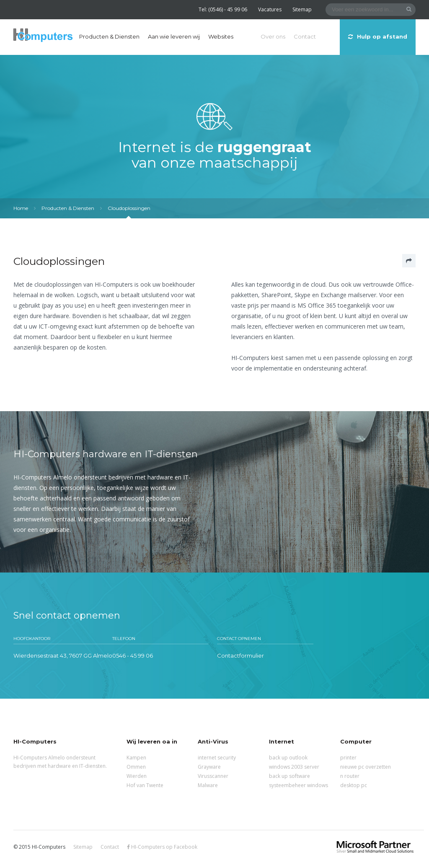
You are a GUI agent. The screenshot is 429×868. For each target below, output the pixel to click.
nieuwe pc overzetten (366, 767)
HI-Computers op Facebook (162, 847)
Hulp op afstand (378, 36)
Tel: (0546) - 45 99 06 (223, 9)
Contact (305, 36)
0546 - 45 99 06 (133, 656)
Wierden (137, 776)
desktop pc (354, 785)
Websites (221, 36)
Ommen (136, 767)
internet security (217, 758)
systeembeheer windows (298, 785)
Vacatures (270, 9)
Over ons (273, 36)
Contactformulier (240, 656)
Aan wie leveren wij (174, 36)
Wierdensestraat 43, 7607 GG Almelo (63, 656)
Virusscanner (213, 776)
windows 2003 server (294, 767)
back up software (289, 776)
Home (21, 208)
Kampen (136, 758)
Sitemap (302, 9)
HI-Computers (43, 36)
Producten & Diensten (109, 36)
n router (350, 776)
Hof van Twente (145, 785)
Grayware (209, 767)
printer (348, 758)
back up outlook (288, 758)
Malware (208, 785)
